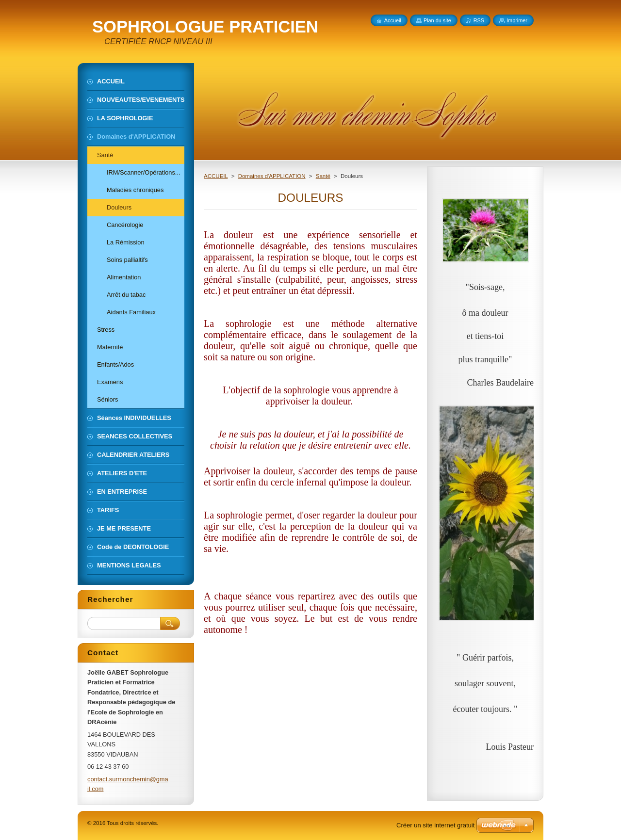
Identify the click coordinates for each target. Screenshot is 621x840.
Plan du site (437, 20)
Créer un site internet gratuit (435, 825)
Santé (323, 176)
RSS (479, 20)
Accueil (393, 20)
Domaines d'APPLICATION (272, 176)
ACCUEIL (216, 176)
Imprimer (517, 20)
